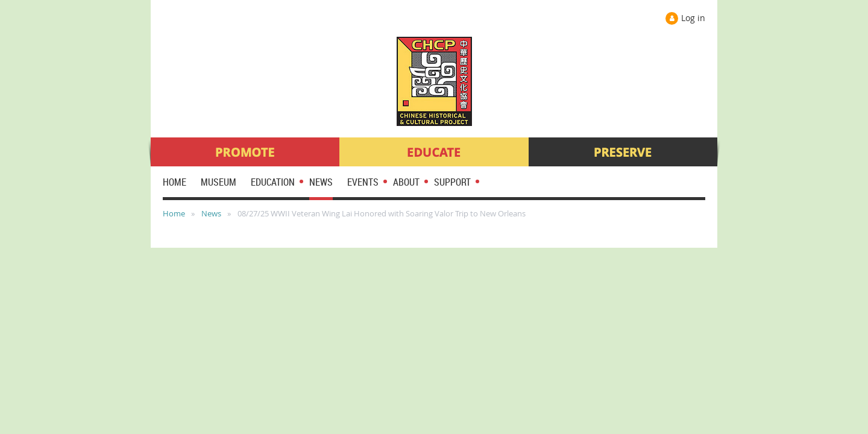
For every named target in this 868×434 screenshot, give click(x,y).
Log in (693, 18)
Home (174, 213)
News (211, 213)
